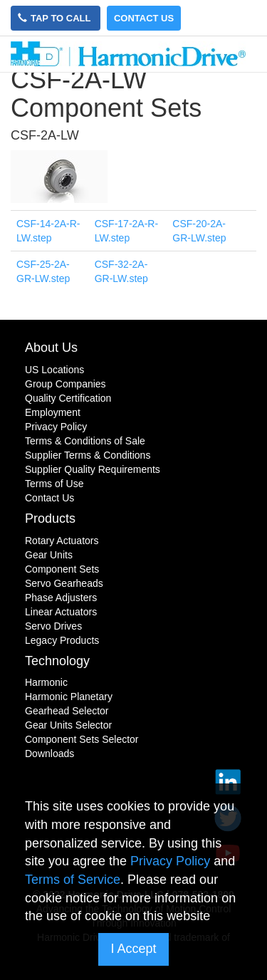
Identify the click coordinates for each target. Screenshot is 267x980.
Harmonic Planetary (69, 697)
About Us (51, 348)
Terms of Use (54, 484)
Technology (57, 661)
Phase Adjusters (61, 598)
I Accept (133, 949)
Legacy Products (62, 640)
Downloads (49, 754)
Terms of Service (73, 880)
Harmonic (46, 682)
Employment (53, 412)
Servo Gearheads (64, 583)
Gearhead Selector (67, 711)
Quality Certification (68, 398)
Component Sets (62, 569)
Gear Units (49, 555)
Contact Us (144, 18)
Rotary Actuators (62, 541)
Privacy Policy (56, 427)
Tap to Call (56, 18)
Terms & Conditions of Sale (85, 441)
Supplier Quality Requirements (93, 469)
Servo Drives (53, 626)
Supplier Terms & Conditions (88, 455)
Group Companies (66, 384)
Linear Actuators (61, 612)
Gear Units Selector (68, 725)
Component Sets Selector (82, 739)
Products (50, 518)
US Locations (54, 370)
